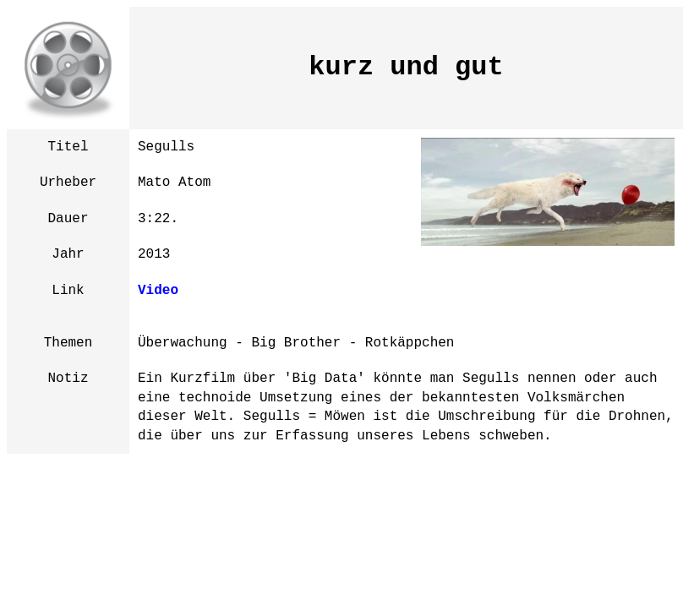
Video (158, 291)
